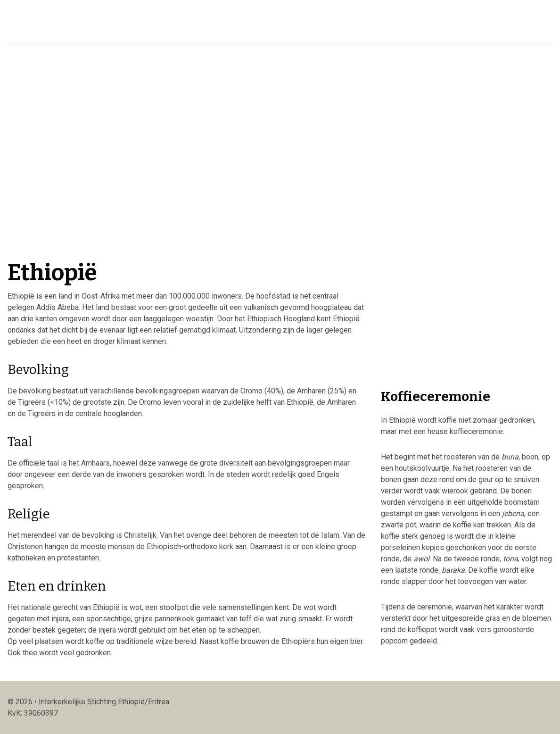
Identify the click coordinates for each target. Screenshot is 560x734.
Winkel (348, 20)
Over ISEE (199, 20)
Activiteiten (397, 20)
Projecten (250, 20)
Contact (491, 20)
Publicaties (301, 20)
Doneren (449, 20)
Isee (20, 20)
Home (115, 20)
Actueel (152, 20)
